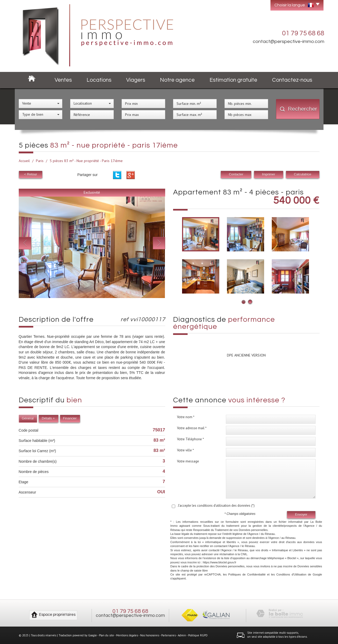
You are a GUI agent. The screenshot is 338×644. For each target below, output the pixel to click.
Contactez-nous (292, 80)
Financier (70, 418)
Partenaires (168, 635)
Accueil (24, 161)
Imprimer (269, 174)
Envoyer (301, 515)
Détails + (48, 418)
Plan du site (106, 635)
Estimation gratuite (233, 80)
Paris (40, 161)
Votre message (188, 461)
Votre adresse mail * (192, 428)
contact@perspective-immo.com (289, 42)
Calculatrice (303, 174)
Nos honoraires (150, 635)
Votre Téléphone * (191, 439)
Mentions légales (127, 635)
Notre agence (177, 80)
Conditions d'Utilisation (291, 574)
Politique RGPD (198, 635)
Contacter (236, 174)
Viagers (136, 80)
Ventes (63, 80)
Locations (99, 80)
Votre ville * (185, 450)
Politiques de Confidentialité (247, 574)
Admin (182, 635)
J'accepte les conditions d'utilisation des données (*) (216, 506)
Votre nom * (186, 417)
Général (28, 418)
